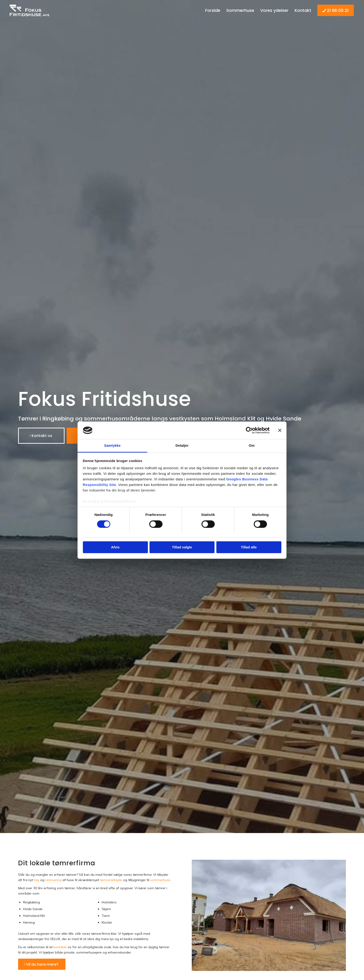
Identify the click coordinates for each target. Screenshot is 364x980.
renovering (53, 880)
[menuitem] (213, 10)
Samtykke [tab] (112, 446)
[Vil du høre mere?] (42, 964)
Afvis (115, 547)
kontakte (60, 947)
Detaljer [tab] (182, 446)
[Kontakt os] (41, 436)
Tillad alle (249, 547)
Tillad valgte (182, 547)
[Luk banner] (280, 430)
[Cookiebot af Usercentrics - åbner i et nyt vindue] (249, 430)
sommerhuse (160, 880)
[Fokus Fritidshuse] (31, 10)
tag (37, 880)
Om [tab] (252, 446)
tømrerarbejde (111, 880)
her (133, 502)
